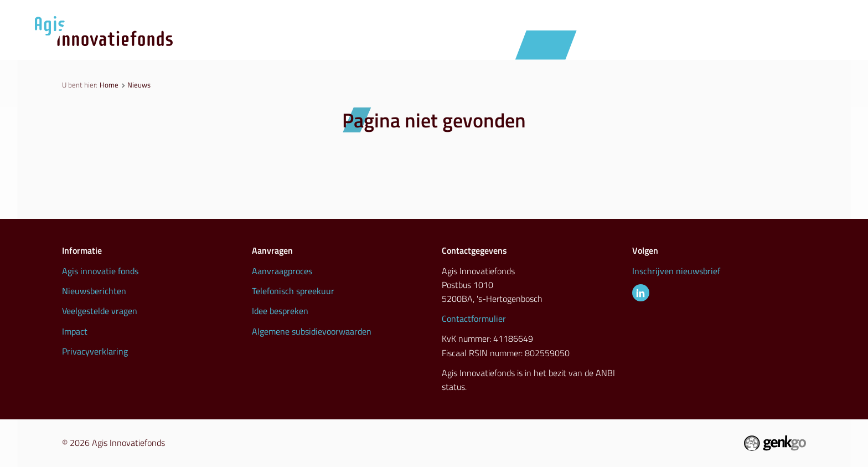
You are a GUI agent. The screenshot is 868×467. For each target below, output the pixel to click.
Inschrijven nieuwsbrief (676, 271)
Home (109, 85)
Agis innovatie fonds (100, 271)
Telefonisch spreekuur (293, 291)
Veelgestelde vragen (100, 311)
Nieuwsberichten (94, 291)
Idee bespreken (280, 311)
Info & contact (771, 45)
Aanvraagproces (465, 45)
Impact (75, 331)
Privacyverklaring (95, 351)
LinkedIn (641, 293)
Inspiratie (690, 45)
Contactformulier (474, 319)
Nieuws (546, 45)
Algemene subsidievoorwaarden (312, 331)
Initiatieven (616, 45)
